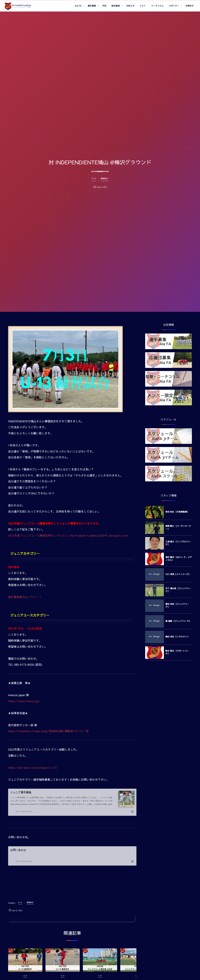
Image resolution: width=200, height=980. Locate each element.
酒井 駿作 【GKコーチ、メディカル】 (179, 559)
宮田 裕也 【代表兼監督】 (177, 512)
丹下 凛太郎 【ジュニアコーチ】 (178, 590)
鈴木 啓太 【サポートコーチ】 (177, 652)
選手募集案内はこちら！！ (25, 597)
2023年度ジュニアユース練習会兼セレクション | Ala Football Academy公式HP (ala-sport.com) (68, 535)
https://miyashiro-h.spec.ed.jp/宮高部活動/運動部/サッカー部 (48, 731)
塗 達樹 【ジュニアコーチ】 (178, 621)
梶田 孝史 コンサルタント (177, 637)
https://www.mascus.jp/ (24, 701)
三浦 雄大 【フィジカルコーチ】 (178, 543)
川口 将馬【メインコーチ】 (178, 574)
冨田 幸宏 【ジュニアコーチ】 (177, 605)
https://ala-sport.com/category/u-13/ (33, 768)
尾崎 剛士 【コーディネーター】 (178, 527)
